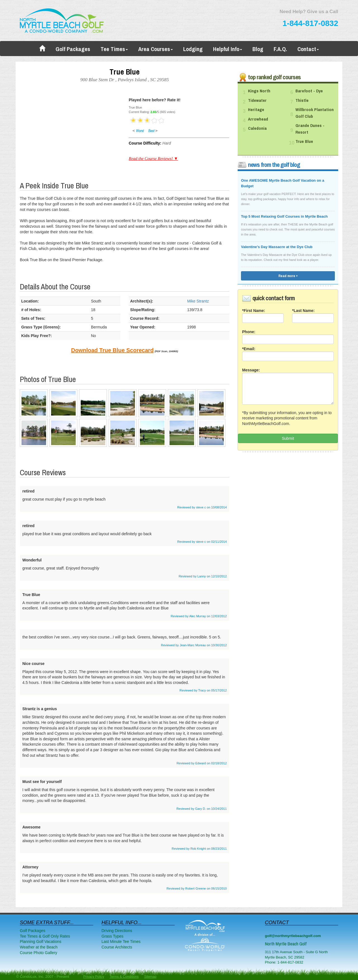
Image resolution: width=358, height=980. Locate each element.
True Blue (304, 141)
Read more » (288, 276)
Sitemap (150, 977)
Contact (308, 49)
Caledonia (257, 128)
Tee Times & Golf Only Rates (45, 936)
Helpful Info (228, 49)
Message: (251, 370)
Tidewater (257, 100)
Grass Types (113, 936)
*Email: (249, 349)
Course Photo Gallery (39, 953)
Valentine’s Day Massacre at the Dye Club (277, 247)
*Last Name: (303, 311)
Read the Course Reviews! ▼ (153, 158)
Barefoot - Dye (309, 91)
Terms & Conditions (124, 977)
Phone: (249, 332)
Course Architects (117, 947)
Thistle (302, 100)
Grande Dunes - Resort (310, 129)
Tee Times (114, 49)
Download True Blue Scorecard (112, 350)
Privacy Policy (94, 977)
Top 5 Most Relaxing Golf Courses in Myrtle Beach (284, 216)
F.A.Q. (280, 49)
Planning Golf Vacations (40, 941)
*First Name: (254, 311)
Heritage (256, 110)
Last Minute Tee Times (121, 941)
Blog (258, 49)
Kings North (259, 91)
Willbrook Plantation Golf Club (315, 113)
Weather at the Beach (39, 947)
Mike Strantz (198, 301)
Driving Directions (117, 931)
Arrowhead (258, 119)
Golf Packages (73, 49)
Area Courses (156, 49)
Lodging (193, 49)
